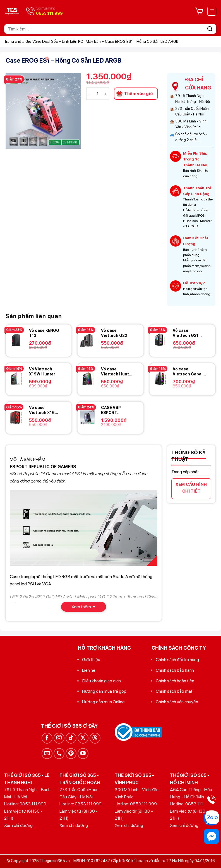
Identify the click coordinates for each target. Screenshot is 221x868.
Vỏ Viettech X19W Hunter (42, 372)
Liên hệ (89, 670)
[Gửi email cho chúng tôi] (47, 754)
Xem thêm (81, 607)
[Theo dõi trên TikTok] (71, 738)
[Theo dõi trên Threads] (95, 738)
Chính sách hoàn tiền (175, 681)
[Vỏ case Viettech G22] (88, 340)
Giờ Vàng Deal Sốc (42, 41)
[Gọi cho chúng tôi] (59, 754)
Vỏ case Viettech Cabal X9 (188, 372)
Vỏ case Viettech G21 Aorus (186, 333)
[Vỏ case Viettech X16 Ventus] (16, 417)
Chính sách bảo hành (175, 670)
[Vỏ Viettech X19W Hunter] (16, 379)
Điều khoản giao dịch (101, 681)
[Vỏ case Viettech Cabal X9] (160, 379)
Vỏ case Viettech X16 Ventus (42, 410)
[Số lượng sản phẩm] (97, 94)
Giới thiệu (91, 660)
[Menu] (212, 11)
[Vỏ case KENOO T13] (16, 340)
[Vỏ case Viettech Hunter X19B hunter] (88, 379)
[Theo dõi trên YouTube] (83, 754)
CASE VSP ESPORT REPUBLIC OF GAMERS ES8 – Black (115, 410)
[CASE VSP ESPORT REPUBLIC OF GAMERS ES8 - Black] (88, 417)
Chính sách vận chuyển (177, 702)
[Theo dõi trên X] (83, 738)
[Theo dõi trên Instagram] (59, 738)
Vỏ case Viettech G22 (114, 333)
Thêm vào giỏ (139, 94)
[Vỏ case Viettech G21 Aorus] (160, 340)
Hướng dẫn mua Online (103, 702)
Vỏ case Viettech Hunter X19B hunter (117, 372)
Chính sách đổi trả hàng (177, 660)
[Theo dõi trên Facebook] (47, 738)
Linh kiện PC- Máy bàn (81, 41)
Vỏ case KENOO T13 (44, 333)
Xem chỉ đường (18, 825)
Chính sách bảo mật (174, 691)
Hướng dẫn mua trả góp (104, 691)
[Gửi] (210, 29)
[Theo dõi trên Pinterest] (71, 754)
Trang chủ (13, 41)
